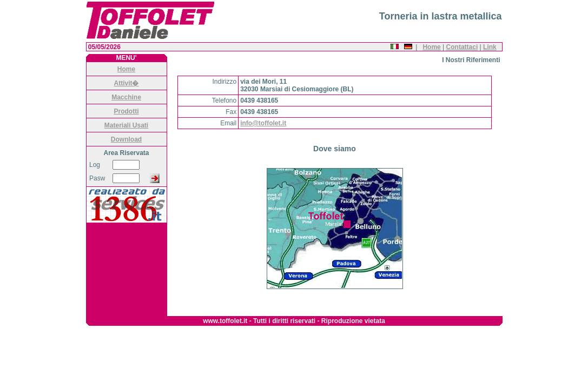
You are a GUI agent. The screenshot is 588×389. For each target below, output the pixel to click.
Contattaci (462, 47)
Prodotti (127, 111)
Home (431, 47)
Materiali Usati (126, 125)
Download (126, 139)
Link (490, 47)
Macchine (126, 97)
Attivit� (127, 83)
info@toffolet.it (263, 123)
